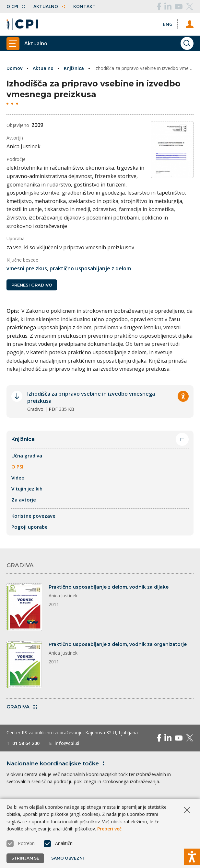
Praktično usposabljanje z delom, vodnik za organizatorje (118, 636)
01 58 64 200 (26, 735)
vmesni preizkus (27, 260)
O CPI (16, 6)
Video (18, 469)
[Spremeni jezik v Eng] (168, 24)
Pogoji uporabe (29, 518)
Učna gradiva (27, 447)
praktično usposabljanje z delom (90, 260)
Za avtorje (24, 491)
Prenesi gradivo (32, 276)
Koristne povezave (33, 507)
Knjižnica (74, 68)
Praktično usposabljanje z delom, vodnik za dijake (109, 579)
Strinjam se (25, 858)
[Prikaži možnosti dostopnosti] (192, 857)
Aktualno (49, 6)
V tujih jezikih (27, 480)
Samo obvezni (68, 858)
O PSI (17, 458)
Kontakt (84, 6)
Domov (14, 68)
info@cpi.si (67, 735)
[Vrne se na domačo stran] (22, 24)
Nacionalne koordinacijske (57, 755)
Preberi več (109, 829)
